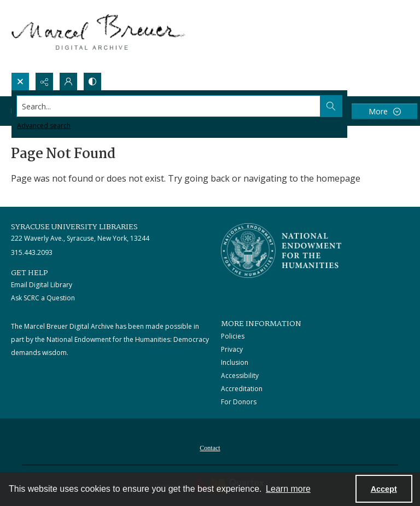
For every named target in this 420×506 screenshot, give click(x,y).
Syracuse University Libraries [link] (74, 227)
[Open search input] (20, 82)
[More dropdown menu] (384, 111)
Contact (210, 448)
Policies (233, 336)
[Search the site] (169, 106)
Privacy (232, 349)
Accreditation (242, 389)
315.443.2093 (32, 252)
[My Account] (68, 82)
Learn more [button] (288, 489)
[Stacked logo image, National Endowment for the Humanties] (281, 251)
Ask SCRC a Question (43, 298)
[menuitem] (210, 447)
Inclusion (235, 362)
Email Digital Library (42, 285)
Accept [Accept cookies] (384, 489)
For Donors (239, 402)
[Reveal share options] (44, 82)
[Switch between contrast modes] (92, 82)
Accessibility (240, 376)
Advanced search (44, 126)
